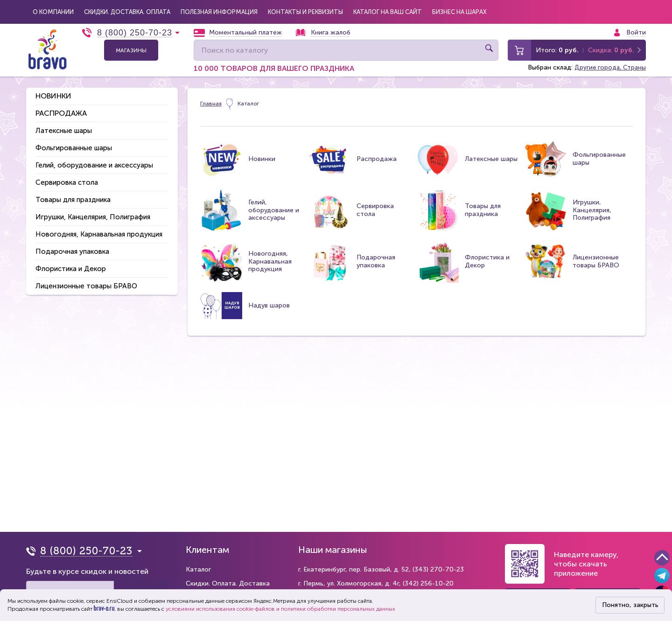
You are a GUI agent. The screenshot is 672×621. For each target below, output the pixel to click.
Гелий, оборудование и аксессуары (94, 160)
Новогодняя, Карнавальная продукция (99, 229)
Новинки (53, 91)
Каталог (198, 569)
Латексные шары (64, 126)
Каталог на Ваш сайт (344, 10)
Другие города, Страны (609, 63)
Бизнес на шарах (407, 10)
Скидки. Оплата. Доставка (228, 583)
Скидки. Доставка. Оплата (116, 10)
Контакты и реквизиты (272, 10)
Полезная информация (196, 10)
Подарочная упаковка (72, 246)
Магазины (131, 46)
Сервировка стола (67, 177)
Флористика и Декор (71, 264)
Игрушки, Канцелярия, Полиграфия (93, 212)
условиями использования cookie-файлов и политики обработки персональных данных (280, 609)
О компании (50, 10)
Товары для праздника (73, 195)
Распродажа (61, 108)
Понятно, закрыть (630, 605)
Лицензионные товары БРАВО (86, 281)
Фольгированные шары (74, 143)
